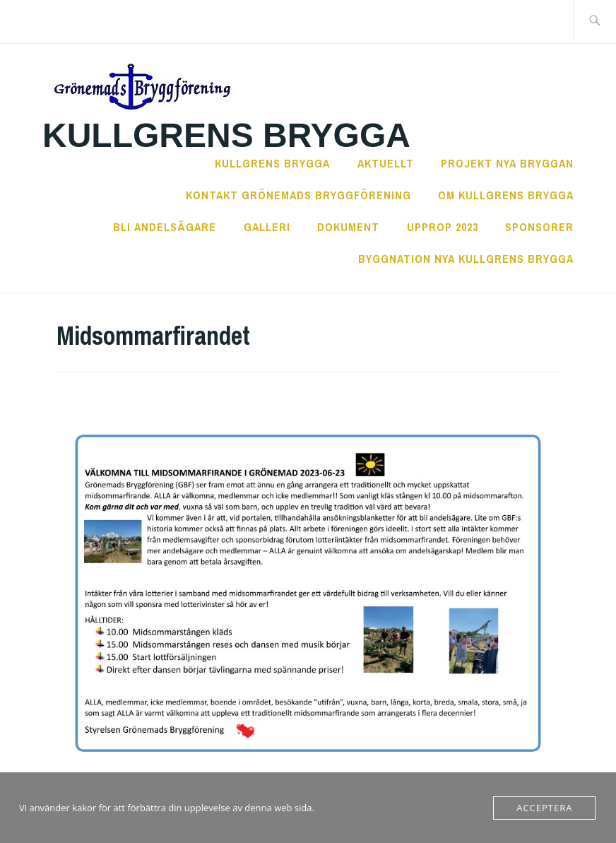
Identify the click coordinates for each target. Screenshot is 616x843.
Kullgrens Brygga (226, 135)
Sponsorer (539, 227)
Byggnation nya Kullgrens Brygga (466, 259)
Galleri (267, 227)
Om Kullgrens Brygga (506, 195)
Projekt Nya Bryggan (507, 163)
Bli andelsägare (165, 227)
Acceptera (544, 808)
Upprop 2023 (443, 227)
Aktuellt (386, 163)
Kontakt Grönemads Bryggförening (298, 195)
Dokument (348, 227)
